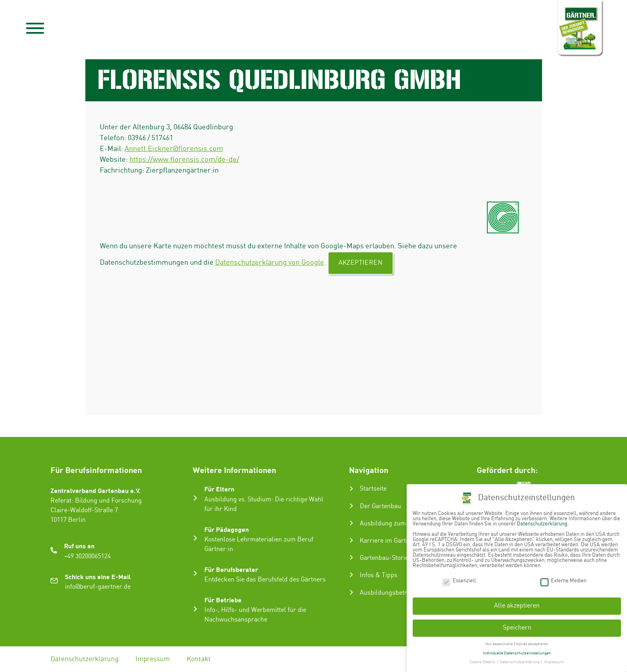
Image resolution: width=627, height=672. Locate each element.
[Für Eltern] (195, 498)
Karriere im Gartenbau (391, 541)
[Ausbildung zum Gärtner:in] (351, 523)
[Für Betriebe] (195, 609)
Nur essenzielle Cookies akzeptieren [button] (517, 644)
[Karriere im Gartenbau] (351, 540)
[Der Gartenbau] (351, 506)
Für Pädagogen (227, 529)
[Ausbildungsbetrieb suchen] (351, 592)
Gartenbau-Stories (386, 558)
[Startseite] (351, 489)
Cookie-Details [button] (483, 662)
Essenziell (459, 580)
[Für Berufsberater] (195, 573)
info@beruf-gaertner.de (98, 587)
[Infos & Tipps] (351, 575)
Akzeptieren (361, 263)
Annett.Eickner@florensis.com (174, 149)
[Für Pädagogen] (195, 538)
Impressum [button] (554, 662)
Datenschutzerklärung (85, 659)
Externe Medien (563, 580)
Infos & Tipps (379, 575)
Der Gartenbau (380, 506)
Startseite (373, 489)
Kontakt (199, 659)
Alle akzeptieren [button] (517, 605)
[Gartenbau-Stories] (351, 557)
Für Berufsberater (231, 569)
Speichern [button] (517, 627)
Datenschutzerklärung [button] (520, 662)
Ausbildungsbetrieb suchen (399, 593)
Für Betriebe (223, 600)
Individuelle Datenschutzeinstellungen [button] (517, 652)
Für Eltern (219, 489)
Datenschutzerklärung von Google (270, 263)
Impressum (153, 659)
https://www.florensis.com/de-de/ (184, 160)
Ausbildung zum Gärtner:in (398, 524)
